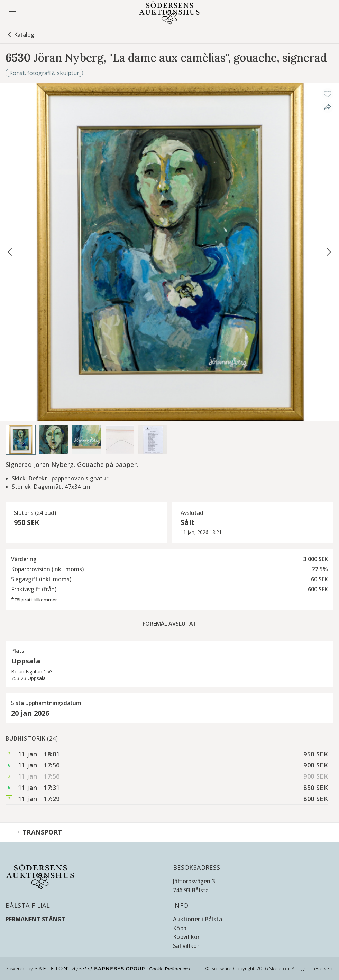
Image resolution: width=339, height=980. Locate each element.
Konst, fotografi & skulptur (44, 73)
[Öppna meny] (12, 13)
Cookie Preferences (169, 969)
